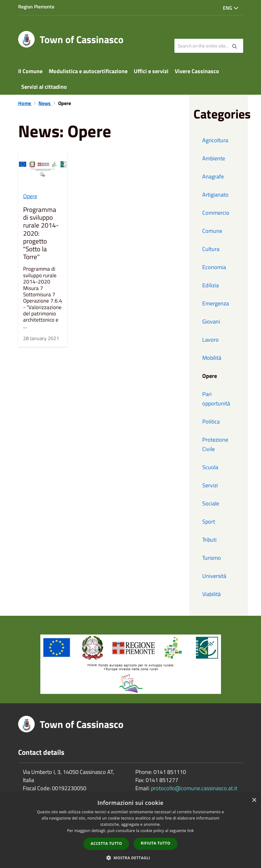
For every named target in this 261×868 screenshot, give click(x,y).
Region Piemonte (36, 7)
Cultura (211, 249)
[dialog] (130, 831)
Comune (212, 231)
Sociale (211, 503)
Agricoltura (215, 140)
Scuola (210, 467)
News (45, 103)
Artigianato (215, 195)
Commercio (216, 213)
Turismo (212, 558)
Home (25, 103)
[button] (131, 858)
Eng (231, 8)
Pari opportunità (216, 399)
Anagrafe (213, 176)
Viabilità (211, 594)
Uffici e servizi (151, 71)
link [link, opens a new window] (191, 831)
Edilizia (211, 285)
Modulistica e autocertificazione (88, 71)
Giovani (211, 321)
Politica (211, 421)
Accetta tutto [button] (106, 843)
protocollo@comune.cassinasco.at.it (194, 788)
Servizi (210, 485)
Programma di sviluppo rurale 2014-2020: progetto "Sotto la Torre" (41, 233)
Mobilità (212, 358)
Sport (209, 522)
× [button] (254, 800)
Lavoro (211, 340)
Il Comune (30, 71)
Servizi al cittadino (44, 87)
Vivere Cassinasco (197, 71)
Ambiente (214, 158)
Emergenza (216, 303)
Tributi (209, 540)
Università (214, 576)
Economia (214, 267)
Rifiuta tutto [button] (156, 843)
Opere (30, 196)
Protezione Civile (215, 444)
